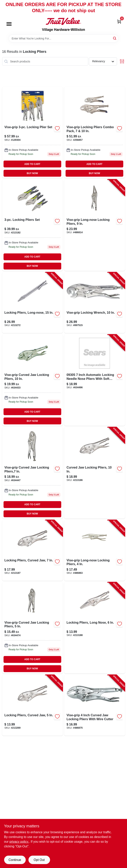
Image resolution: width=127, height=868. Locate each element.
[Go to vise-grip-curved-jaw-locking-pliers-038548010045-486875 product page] (95, 705)
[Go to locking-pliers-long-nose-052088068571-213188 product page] (95, 628)
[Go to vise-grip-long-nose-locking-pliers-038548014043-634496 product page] (95, 380)
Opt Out (39, 860)
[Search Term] (64, 38)
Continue (15, 860)
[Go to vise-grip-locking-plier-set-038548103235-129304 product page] (33, 132)
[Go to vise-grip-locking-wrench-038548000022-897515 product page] (95, 303)
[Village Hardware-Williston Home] (63, 21)
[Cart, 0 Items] (119, 21)
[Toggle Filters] (122, 61)
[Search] (115, 38)
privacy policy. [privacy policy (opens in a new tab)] (19, 842)
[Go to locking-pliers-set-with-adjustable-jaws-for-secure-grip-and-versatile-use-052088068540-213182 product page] (33, 225)
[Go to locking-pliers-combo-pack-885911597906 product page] (95, 132)
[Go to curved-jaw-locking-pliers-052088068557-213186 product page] (95, 473)
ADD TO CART (32, 164)
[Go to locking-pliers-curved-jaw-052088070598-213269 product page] (33, 705)
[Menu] (9, 24)
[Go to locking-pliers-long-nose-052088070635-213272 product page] (33, 303)
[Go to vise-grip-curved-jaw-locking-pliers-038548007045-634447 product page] (33, 473)
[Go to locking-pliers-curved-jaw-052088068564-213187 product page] (33, 550)
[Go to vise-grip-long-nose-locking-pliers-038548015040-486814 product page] (95, 225)
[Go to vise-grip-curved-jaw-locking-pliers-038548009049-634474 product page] (33, 628)
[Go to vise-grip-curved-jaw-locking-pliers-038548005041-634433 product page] (33, 380)
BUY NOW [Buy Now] (32, 173)
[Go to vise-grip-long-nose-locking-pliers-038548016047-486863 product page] (95, 550)
